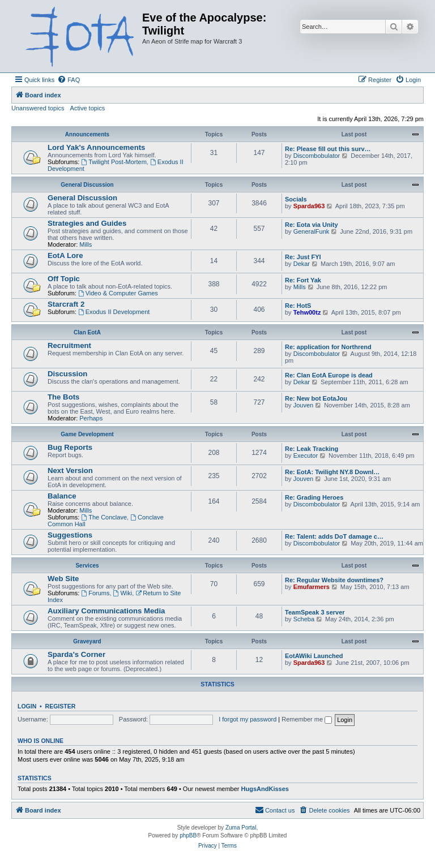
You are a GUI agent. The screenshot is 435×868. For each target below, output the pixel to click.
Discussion (67, 374)
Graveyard (87, 641)
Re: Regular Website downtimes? (334, 580)
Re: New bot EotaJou (316, 398)
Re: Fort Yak (303, 280)
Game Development (87, 434)
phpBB (188, 835)
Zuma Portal (241, 828)
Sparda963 (309, 206)
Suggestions (70, 535)
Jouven (303, 405)
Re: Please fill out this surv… (328, 149)
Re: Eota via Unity (312, 225)
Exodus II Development (114, 312)
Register (61, 706)
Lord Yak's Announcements (96, 147)
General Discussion (87, 185)
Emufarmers (312, 587)
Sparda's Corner (76, 654)
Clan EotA (87, 332)
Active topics (88, 108)
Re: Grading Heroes (314, 497)
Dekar (302, 264)
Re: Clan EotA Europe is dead (329, 375)
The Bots (63, 397)
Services (87, 566)
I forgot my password (248, 719)
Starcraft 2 (66, 304)
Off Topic (64, 279)
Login (27, 706)
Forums (95, 593)
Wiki (123, 593)
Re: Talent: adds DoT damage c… (334, 536)
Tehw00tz (307, 312)
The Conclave (104, 517)
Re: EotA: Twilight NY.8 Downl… (332, 472)
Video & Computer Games (118, 293)
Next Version (70, 470)
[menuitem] (69, 80)
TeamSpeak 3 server (315, 612)
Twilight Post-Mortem (114, 162)
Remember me (307, 719)
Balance (62, 496)
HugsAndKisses (265, 789)
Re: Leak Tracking (312, 449)
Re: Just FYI (303, 257)
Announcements (87, 134)
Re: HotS (298, 306)
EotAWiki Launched (314, 656)
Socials (296, 199)
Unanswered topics (38, 108)
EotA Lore (65, 255)
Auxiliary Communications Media (106, 611)
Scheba (304, 619)
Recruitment (69, 345)
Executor (306, 456)
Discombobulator (317, 156)
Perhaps (91, 418)
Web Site (63, 579)
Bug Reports (70, 447)
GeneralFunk (312, 231)
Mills (86, 244)
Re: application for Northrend (328, 347)
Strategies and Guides (87, 223)
